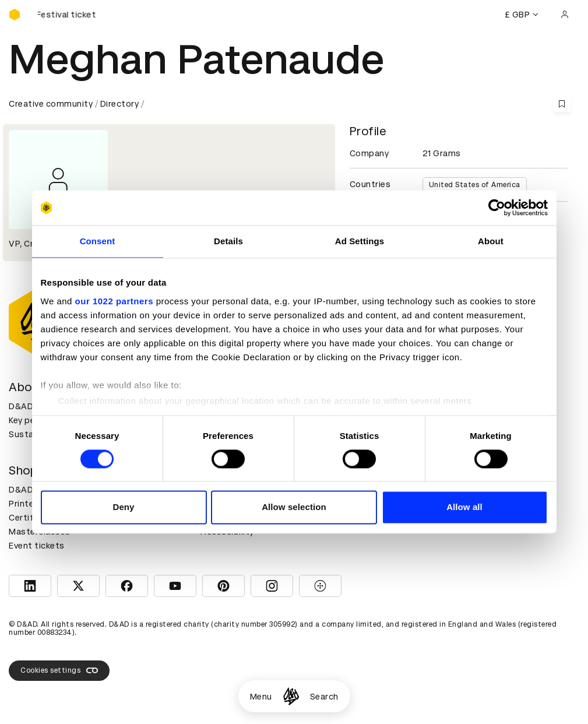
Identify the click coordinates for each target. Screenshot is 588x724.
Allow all (464, 507)
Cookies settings (59, 670)
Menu (261, 697)
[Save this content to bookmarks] (562, 104)
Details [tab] (228, 241)
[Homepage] (291, 696)
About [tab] (491, 241)
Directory (120, 104)
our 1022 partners (114, 301)
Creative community (51, 104)
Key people (31, 420)
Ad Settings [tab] (360, 241)
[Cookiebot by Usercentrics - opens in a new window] (497, 208)
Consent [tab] (98, 241)
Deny (123, 507)
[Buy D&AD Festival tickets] (67, 15)
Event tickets (37, 546)
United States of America (475, 185)
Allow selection (294, 507)
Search (324, 697)
